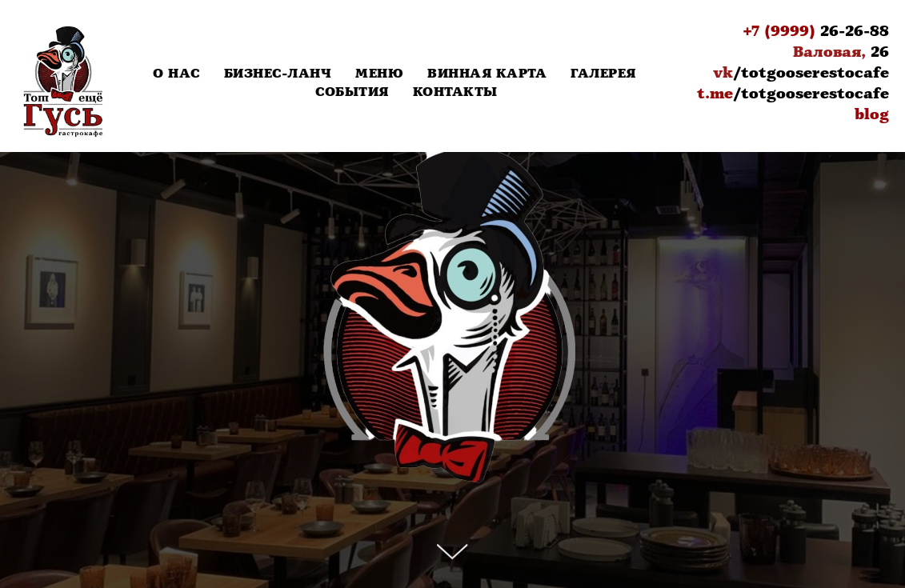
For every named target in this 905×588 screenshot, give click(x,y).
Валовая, (829, 52)
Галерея (603, 74)
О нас (176, 74)
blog (872, 114)
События (352, 92)
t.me (715, 94)
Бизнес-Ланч (278, 74)
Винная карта (487, 74)
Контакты (455, 92)
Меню (379, 74)
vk (723, 73)
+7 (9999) (779, 31)
